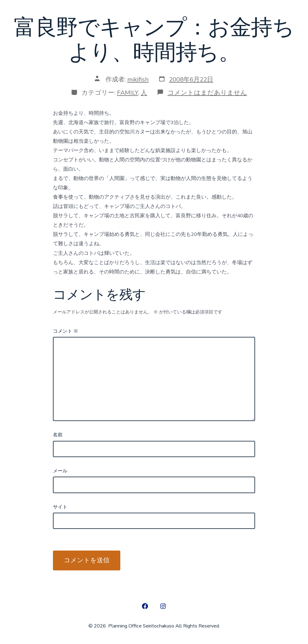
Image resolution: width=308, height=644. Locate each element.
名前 (58, 435)
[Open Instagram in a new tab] (163, 606)
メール (60, 471)
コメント (66, 331)
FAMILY (128, 93)
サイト (60, 507)
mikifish (138, 79)
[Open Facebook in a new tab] (145, 606)
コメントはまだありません (207, 93)
